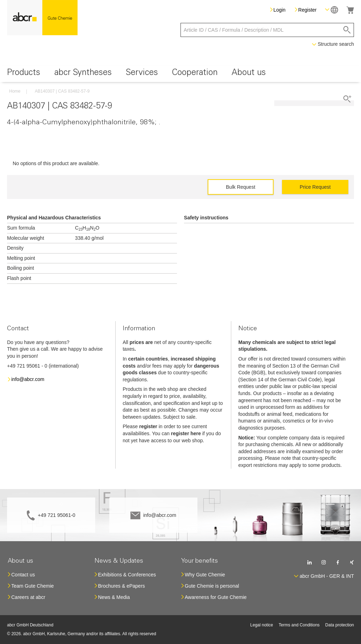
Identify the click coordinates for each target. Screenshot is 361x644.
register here (186, 433)
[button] (332, 10)
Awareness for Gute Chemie (216, 597)
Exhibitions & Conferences (127, 575)
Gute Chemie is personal (212, 586)
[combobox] (267, 30)
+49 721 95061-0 (56, 515)
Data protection (340, 625)
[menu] (180, 74)
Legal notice (262, 625)
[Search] (347, 30)
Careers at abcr (28, 597)
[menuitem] (24, 74)
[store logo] (42, 18)
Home (15, 91)
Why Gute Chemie (205, 575)
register (148, 426)
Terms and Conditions (299, 625)
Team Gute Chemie (33, 586)
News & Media (114, 597)
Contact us (23, 575)
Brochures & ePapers (121, 586)
